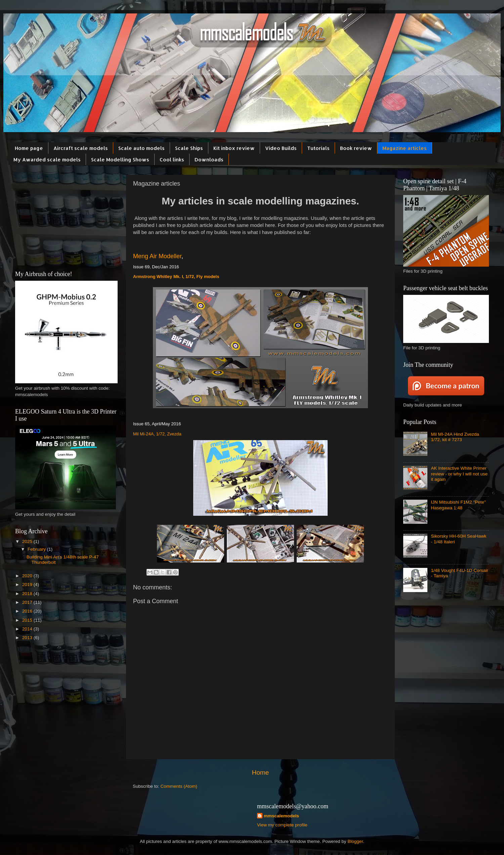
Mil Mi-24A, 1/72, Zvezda (157, 434)
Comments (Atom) (179, 786)
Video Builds (281, 148)
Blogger (355, 841)
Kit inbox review (234, 148)
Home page (29, 148)
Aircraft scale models (81, 148)
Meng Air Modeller (157, 256)
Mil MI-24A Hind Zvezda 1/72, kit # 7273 (455, 437)
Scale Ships (189, 148)
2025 (28, 541)
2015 (28, 620)
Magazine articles (405, 148)
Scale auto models (141, 148)
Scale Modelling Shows (120, 160)
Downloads (209, 160)
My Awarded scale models (47, 160)
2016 (28, 611)
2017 (28, 602)
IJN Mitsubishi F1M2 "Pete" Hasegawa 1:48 (458, 505)
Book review (356, 148)
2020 (28, 576)
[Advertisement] (66, 217)
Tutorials (318, 148)
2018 (28, 594)
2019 (28, 585)
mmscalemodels (281, 816)
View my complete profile (282, 825)
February (37, 549)
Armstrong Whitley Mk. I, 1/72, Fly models (176, 277)
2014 (28, 629)
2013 (28, 638)
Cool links (172, 160)
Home (260, 772)
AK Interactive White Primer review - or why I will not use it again (459, 474)
